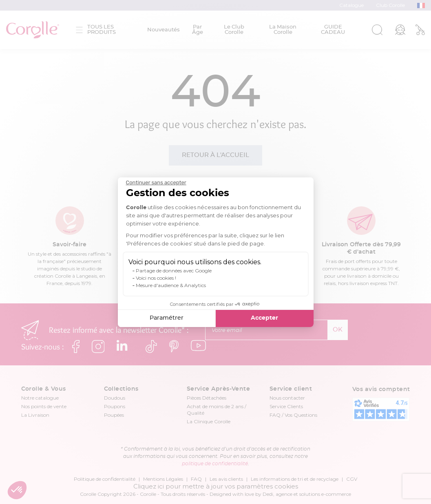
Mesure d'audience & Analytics (171, 285)
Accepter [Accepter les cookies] (264, 318)
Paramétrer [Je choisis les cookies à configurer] (167, 318)
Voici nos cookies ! (156, 278)
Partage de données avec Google (174, 271)
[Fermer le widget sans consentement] (156, 183)
